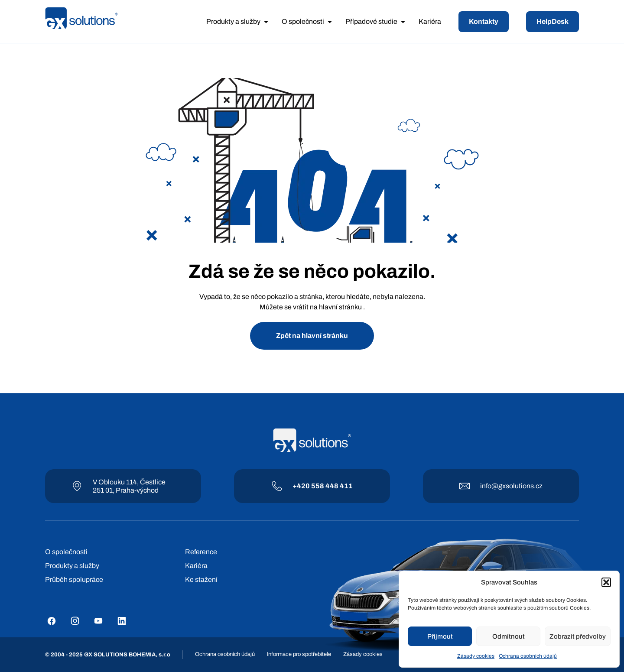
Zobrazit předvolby (578, 636)
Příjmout (440, 636)
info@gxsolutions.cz (511, 486)
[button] (606, 582)
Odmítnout (509, 636)
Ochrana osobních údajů (528, 656)
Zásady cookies (476, 656)
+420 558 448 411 (323, 486)
